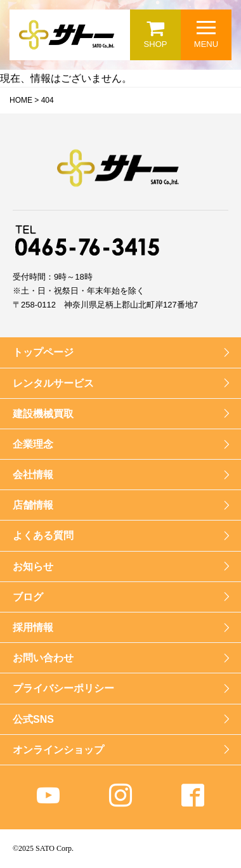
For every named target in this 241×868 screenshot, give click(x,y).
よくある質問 (43, 535)
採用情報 (33, 627)
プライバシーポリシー (63, 688)
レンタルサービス (53, 383)
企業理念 (33, 444)
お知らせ (33, 567)
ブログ (28, 597)
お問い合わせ (43, 658)
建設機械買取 (43, 414)
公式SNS (33, 719)
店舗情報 (33, 505)
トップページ (43, 352)
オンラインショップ (58, 750)
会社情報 (33, 475)
